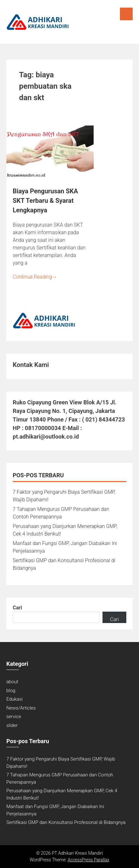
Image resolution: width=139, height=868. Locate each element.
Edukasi (14, 699)
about (12, 682)
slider (12, 725)
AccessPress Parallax (88, 860)
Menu (126, 14)
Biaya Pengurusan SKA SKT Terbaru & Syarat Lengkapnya (45, 201)
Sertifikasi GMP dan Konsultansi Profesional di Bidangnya (66, 822)
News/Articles (21, 708)
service (14, 717)
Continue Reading (35, 277)
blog (11, 691)
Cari (17, 608)
